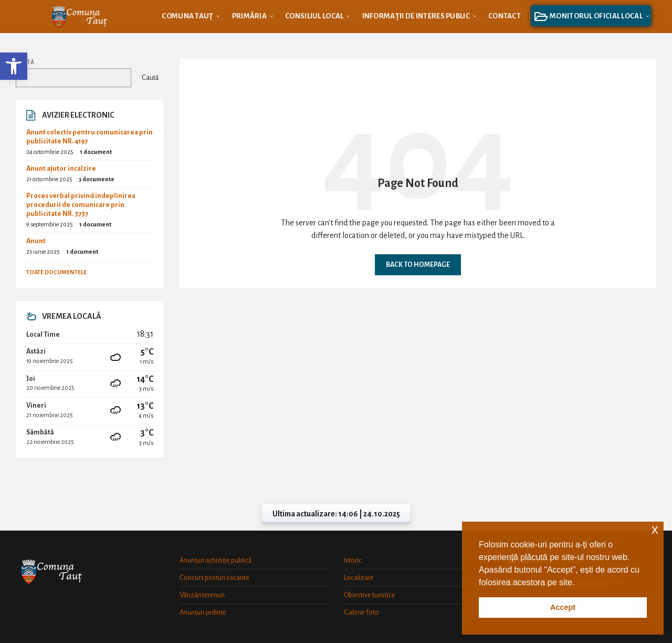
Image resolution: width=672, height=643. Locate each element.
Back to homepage (418, 265)
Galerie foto (361, 613)
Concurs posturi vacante (214, 578)
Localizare (359, 578)
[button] (14, 66)
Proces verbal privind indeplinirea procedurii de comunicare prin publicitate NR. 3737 (81, 205)
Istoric (353, 561)
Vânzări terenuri (202, 595)
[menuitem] (187, 16)
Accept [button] (563, 607)
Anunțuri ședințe (203, 613)
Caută (25, 62)
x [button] (655, 529)
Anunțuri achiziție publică (216, 561)
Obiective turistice (370, 595)
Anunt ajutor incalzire (61, 169)
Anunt (36, 241)
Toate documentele (56, 272)
